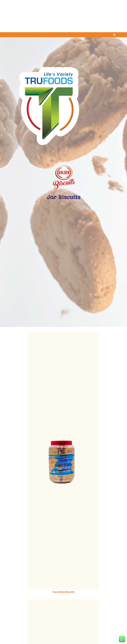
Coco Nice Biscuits (63, 592)
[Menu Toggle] (114, 35)
